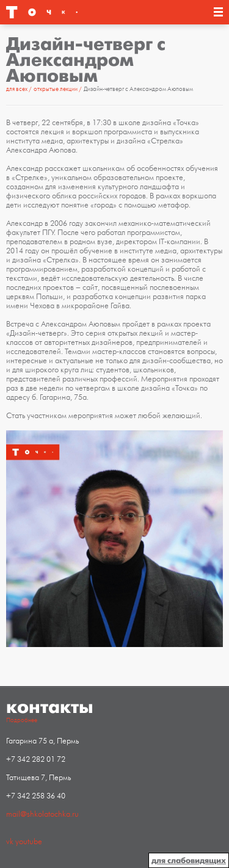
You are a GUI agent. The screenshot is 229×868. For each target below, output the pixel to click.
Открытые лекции (56, 89)
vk (10, 842)
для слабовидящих (189, 860)
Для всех (17, 89)
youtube (29, 842)
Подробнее (22, 720)
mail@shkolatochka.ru (42, 814)
